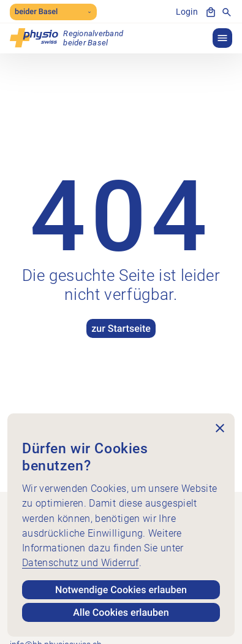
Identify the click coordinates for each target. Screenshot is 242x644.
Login (187, 12)
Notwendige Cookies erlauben (121, 590)
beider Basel (53, 12)
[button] (222, 38)
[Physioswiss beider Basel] (66, 38)
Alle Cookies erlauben (121, 612)
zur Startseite (121, 328)
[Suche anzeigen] (227, 12)
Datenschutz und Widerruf (81, 563)
